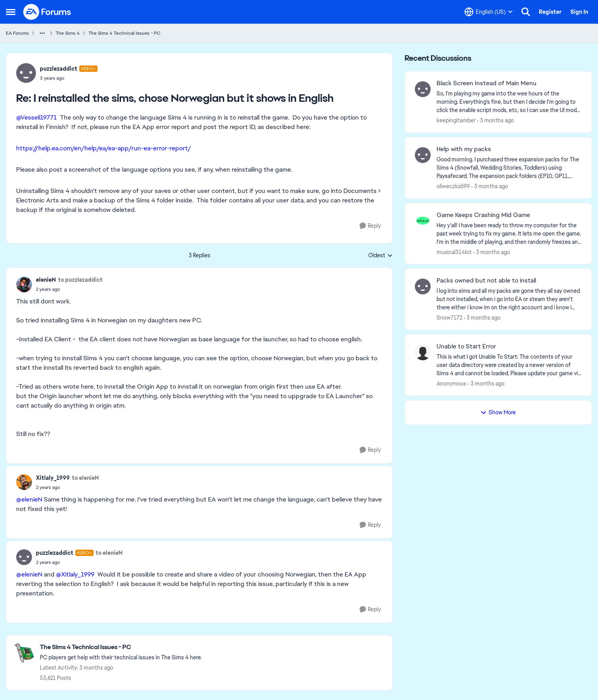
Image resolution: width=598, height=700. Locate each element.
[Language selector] (489, 12)
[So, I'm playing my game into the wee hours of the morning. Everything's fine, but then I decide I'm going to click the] (509, 102)
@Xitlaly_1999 (75, 574)
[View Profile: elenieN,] (24, 284)
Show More (498, 412)
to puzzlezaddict (80, 280)
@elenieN (29, 499)
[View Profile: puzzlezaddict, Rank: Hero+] (26, 73)
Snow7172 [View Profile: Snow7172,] (449, 318)
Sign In (579, 12)
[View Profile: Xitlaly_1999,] (24, 482)
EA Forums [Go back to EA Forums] (17, 33)
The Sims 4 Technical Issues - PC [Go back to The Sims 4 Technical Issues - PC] (124, 33)
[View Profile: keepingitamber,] (423, 89)
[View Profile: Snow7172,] (423, 286)
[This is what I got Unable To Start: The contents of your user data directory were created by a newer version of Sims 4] (509, 365)
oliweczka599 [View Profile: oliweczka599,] (453, 186)
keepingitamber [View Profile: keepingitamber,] (456, 120)
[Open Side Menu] (11, 12)
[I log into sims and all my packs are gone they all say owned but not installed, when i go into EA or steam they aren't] (509, 299)
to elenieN (85, 478)
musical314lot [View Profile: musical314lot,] (454, 252)
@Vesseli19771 (37, 117)
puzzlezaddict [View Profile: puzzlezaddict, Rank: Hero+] (59, 69)
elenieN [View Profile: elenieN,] (46, 280)
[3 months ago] (496, 121)
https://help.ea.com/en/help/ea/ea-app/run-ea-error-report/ (104, 148)
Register (550, 12)
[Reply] (370, 226)
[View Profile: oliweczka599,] (423, 155)
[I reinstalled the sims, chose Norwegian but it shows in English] (69, 78)
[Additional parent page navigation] (42, 33)
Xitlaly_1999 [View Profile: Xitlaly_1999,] (53, 478)
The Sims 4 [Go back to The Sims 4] (68, 33)
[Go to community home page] (47, 12)
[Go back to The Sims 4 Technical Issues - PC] (121, 647)
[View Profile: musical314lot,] (423, 221)
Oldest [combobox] (381, 256)
